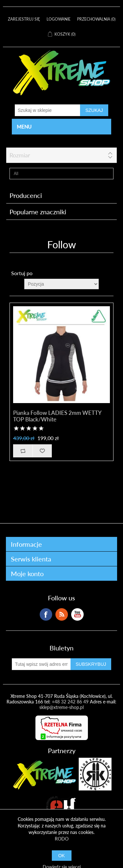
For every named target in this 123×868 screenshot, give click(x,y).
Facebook (46, 614)
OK (61, 856)
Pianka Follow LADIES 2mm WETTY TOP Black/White (57, 416)
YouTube (77, 614)
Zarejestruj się (24, 19)
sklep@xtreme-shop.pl (61, 707)
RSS (62, 614)
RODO (62, 839)
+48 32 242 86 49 (70, 702)
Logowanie (59, 19)
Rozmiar (20, 155)
